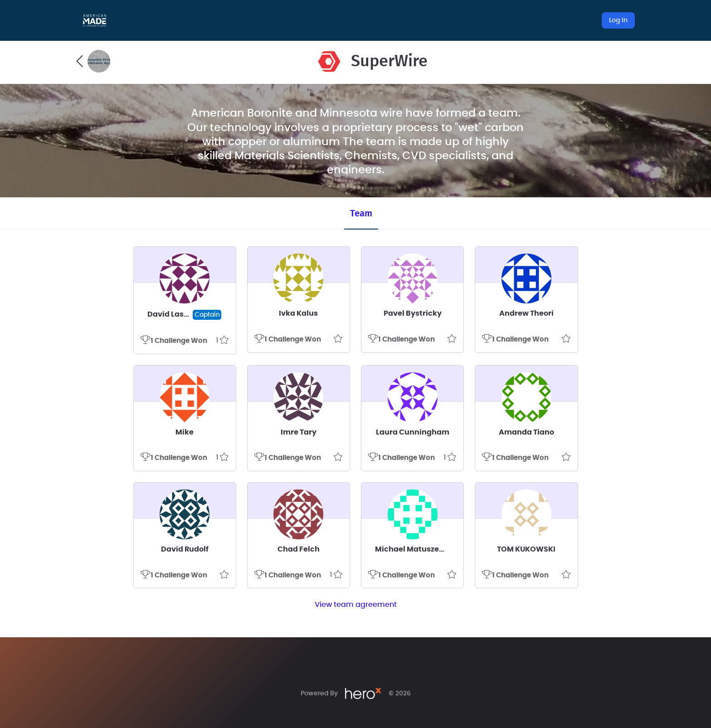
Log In (618, 20)
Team (361, 214)
